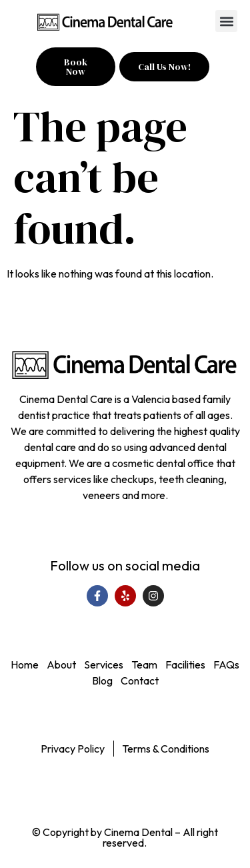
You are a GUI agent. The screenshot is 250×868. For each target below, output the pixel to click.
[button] (226, 21)
